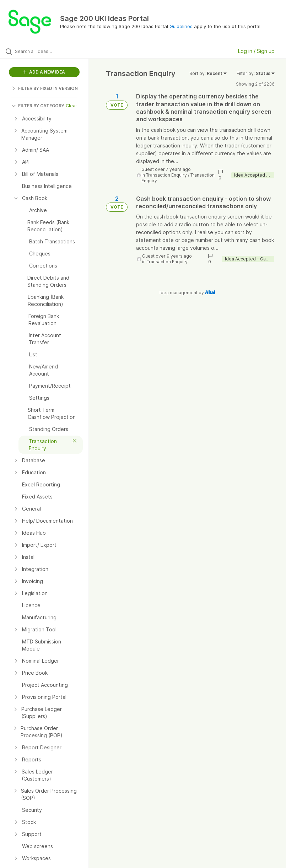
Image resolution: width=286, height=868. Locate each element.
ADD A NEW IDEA (44, 72)
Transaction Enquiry (166, 175)
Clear (71, 106)
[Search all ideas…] (48, 51)
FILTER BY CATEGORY (38, 106)
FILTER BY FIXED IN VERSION (45, 88)
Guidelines (181, 26)
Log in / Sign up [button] (256, 51)
